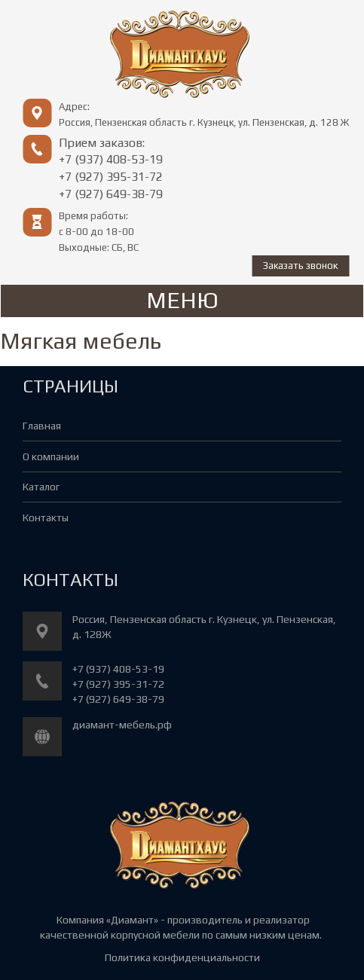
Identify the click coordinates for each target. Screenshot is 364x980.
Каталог (41, 487)
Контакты (46, 517)
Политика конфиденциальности (182, 957)
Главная (42, 426)
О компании (51, 456)
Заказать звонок (300, 266)
